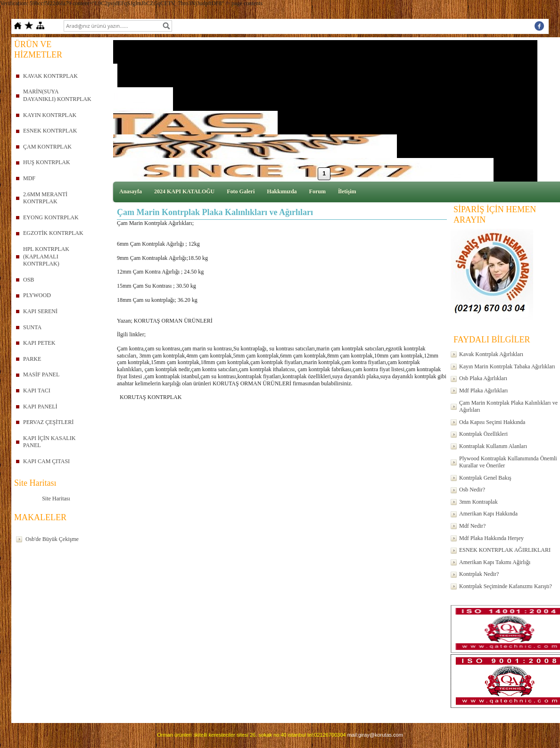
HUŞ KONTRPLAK (47, 162)
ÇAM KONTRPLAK (47, 147)
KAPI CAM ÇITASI (46, 461)
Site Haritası (56, 499)
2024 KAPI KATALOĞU (184, 191)
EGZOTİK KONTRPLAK (53, 233)
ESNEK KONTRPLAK (50, 131)
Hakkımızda (282, 191)
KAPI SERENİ (40, 311)
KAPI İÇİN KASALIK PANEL (49, 442)
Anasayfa (131, 191)
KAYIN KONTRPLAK (50, 115)
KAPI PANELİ (40, 407)
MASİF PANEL (41, 374)
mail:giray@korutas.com (375, 735)
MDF (29, 178)
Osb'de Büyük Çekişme (52, 539)
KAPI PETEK (39, 343)
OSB (29, 280)
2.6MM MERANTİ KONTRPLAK (45, 198)
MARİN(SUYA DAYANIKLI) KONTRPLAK (57, 95)
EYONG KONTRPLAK (51, 217)
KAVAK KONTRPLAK (50, 76)
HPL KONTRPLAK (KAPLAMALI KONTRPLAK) (46, 256)
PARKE (32, 359)
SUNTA (32, 327)
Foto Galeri (241, 191)
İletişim (347, 191)
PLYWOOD (37, 295)
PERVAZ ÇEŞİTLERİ (48, 422)
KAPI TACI (37, 391)
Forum (317, 191)
